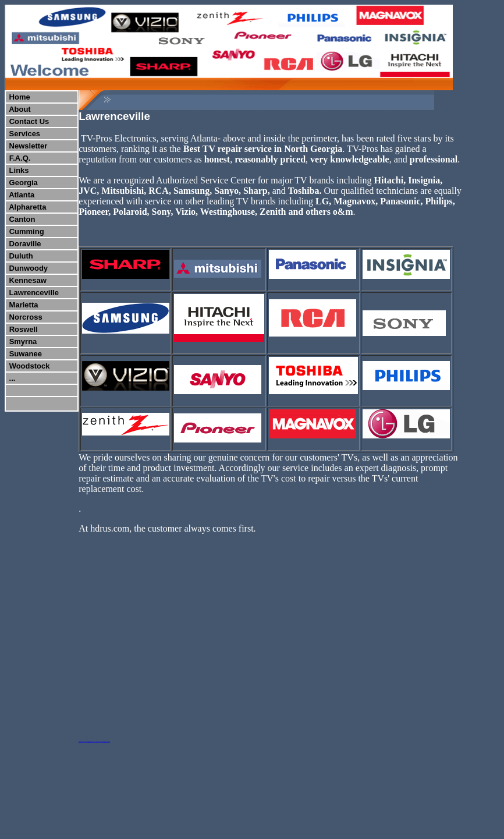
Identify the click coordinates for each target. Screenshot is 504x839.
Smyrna (23, 341)
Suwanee (26, 354)
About (20, 109)
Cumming (27, 231)
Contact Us (29, 121)
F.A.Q (19, 158)
